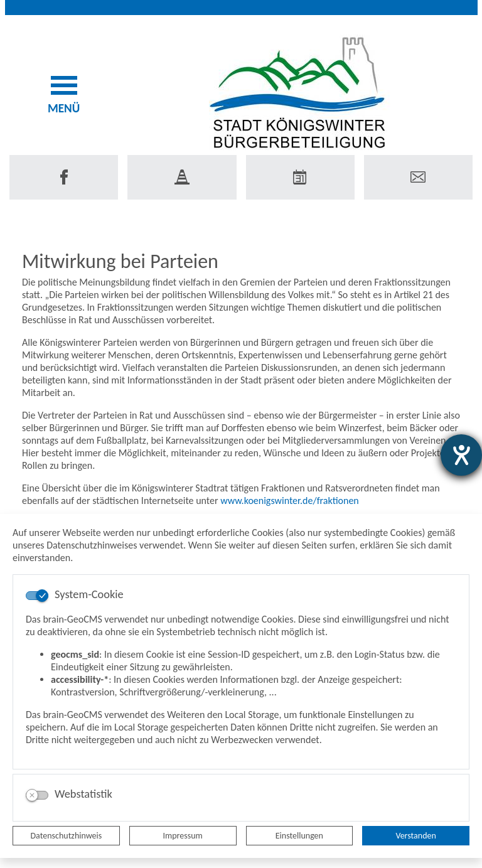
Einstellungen (299, 836)
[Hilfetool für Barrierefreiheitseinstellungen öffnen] (461, 455)
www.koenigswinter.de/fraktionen (291, 501)
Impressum (183, 836)
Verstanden (415, 836)
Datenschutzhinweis (67, 836)
